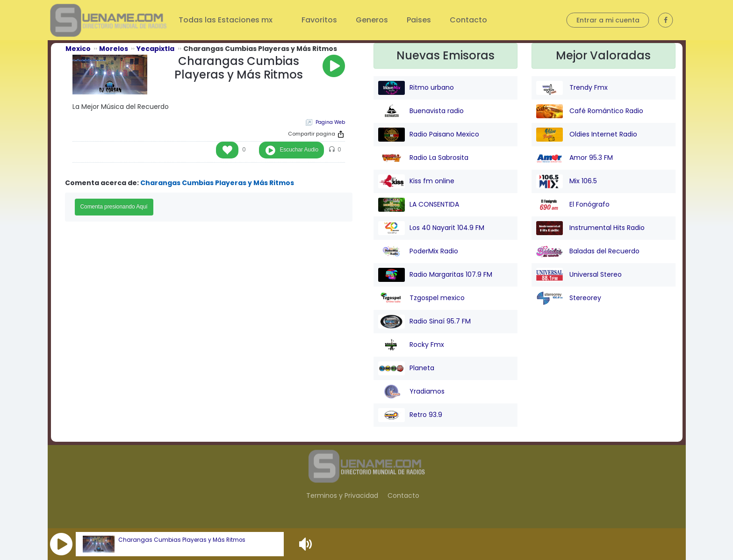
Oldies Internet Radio (587, 135)
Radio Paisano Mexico (429, 135)
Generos (372, 20)
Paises (419, 20)
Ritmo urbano (416, 88)
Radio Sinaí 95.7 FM (424, 322)
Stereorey (569, 298)
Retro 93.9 (410, 415)
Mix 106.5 (567, 181)
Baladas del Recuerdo (588, 251)
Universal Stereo (579, 275)
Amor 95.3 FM (575, 158)
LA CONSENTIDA (419, 205)
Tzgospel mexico (421, 298)
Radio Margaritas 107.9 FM (435, 275)
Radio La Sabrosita (423, 158)
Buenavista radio (421, 111)
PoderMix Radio (418, 251)
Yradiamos (411, 392)
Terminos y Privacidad (342, 495)
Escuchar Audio (299, 150)
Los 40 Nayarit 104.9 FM (431, 228)
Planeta (406, 368)
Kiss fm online (416, 181)
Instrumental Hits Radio (590, 228)
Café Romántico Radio (590, 111)
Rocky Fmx (411, 345)
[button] (61, 544)
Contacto (468, 20)
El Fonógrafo (573, 205)
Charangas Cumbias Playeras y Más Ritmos (182, 540)
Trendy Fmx (572, 88)
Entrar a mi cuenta (608, 20)
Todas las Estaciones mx (226, 20)
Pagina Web (330, 122)
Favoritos (319, 20)
